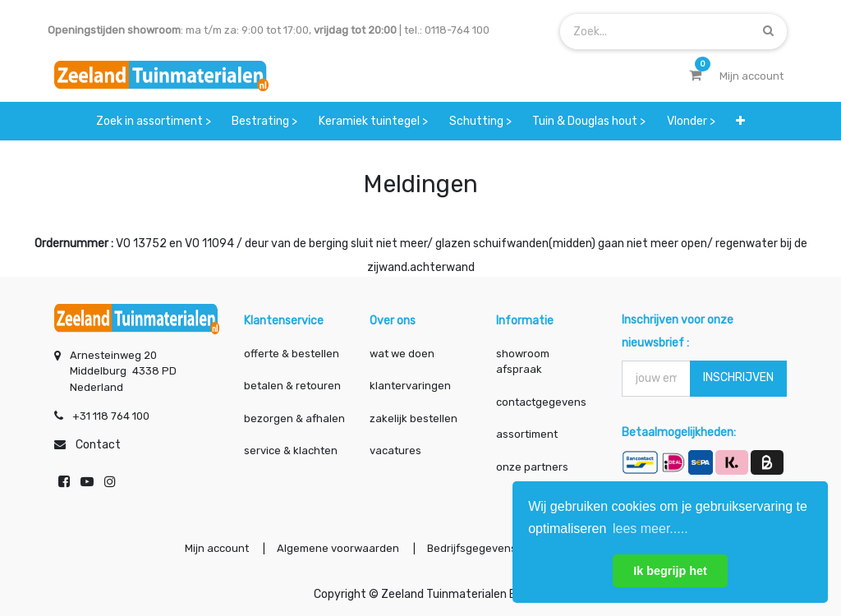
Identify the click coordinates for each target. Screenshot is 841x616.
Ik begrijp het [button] (670, 571)
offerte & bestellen (293, 354)
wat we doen (402, 354)
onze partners (532, 467)
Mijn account (217, 548)
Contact (98, 445)
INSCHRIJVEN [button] (738, 377)
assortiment (527, 434)
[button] (740, 121)
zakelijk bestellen (414, 418)
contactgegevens (541, 402)
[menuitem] (154, 121)
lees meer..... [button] (650, 529)
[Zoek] (768, 31)
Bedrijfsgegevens (473, 548)
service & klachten (291, 451)
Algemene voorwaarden (338, 548)
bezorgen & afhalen (294, 418)
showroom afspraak (523, 362)
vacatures (395, 451)
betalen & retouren (292, 386)
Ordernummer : (74, 244)
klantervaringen (410, 386)
